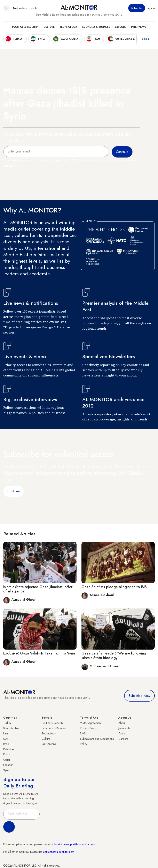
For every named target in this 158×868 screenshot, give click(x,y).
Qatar (7, 760)
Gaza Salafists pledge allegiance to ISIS (114, 587)
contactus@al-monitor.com (59, 852)
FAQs (83, 733)
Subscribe (137, 8)
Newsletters (20, 8)
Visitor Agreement (91, 723)
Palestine (8, 749)
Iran (6, 733)
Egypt (6, 754)
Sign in (151, 8)
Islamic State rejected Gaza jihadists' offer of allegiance (38, 589)
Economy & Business (96, 27)
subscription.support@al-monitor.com (73, 844)
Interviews (139, 27)
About (122, 723)
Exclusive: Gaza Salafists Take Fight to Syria (39, 653)
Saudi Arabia (11, 728)
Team (122, 733)
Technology (68, 27)
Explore (121, 27)
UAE (6, 739)
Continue (14, 491)
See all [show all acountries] (147, 39)
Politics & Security (25, 27)
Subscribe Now (139, 696)
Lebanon (8, 765)
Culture (49, 27)
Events (33, 8)
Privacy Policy (88, 728)
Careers (123, 739)
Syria (6, 770)
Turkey (7, 723)
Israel (6, 744)
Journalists (124, 728)
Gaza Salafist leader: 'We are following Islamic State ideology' (114, 656)
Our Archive (49, 744)
